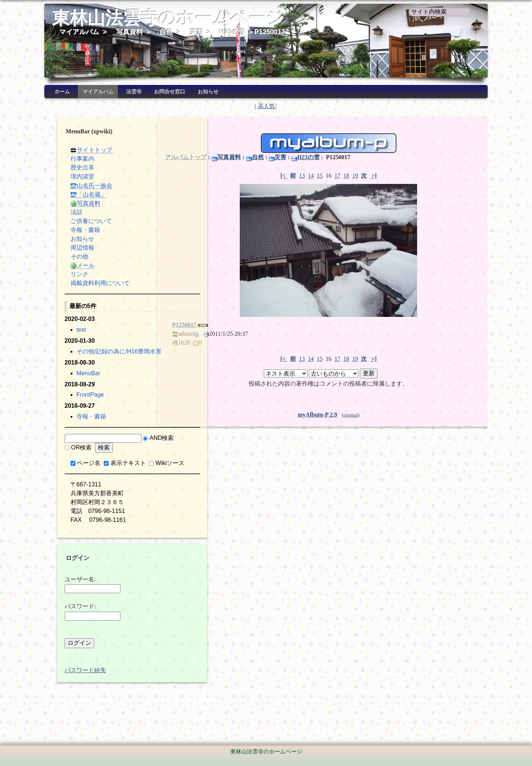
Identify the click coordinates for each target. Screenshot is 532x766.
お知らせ (208, 91)
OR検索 (100, 456)
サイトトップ (77, 150)
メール (68, 266)
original (343, 415)
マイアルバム (79, 32)
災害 (196, 32)
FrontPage (76, 403)
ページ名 (75, 472)
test (67, 330)
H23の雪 (232, 32)
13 (295, 176)
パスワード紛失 (71, 688)
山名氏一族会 (77, 186)
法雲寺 (134, 91)
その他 (65, 257)
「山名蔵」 (74, 195)
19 (348, 176)
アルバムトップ (186, 157)
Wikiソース (77, 481)
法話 (62, 212)
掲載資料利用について (86, 283)
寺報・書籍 (71, 230)
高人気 (266, 106)
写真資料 (129, 32)
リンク (65, 274)
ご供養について (77, 221)
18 (339, 176)
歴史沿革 (68, 167)
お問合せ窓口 (170, 91)
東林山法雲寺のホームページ (168, 18)
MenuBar (74, 382)
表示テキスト (114, 472)
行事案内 (68, 159)
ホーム (62, 91)
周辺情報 (68, 248)
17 (330, 176)
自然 (166, 32)
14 (304, 176)
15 (313, 176)
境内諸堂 (68, 176)
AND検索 (69, 456)
